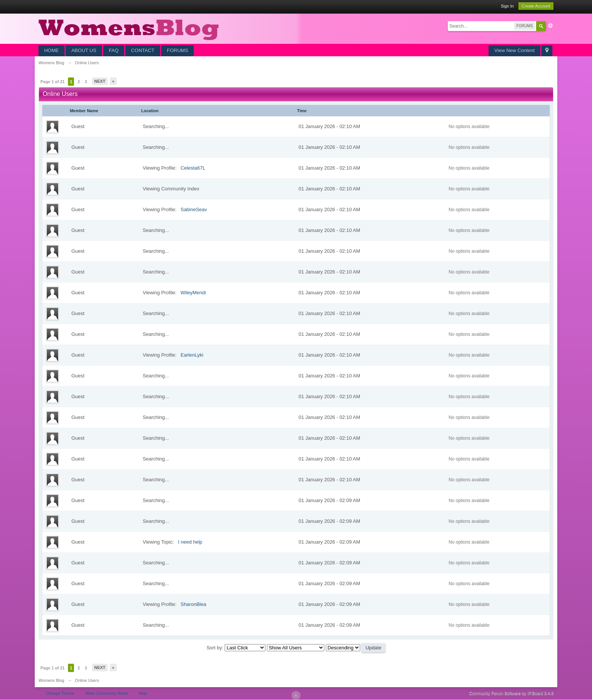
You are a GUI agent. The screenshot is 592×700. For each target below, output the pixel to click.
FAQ (114, 50)
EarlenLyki (192, 355)
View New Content (514, 50)
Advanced (550, 26)
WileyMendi (193, 293)
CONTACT (143, 50)
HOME (52, 50)
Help (143, 693)
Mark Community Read (106, 693)
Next (100, 81)
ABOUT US (84, 50)
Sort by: (216, 648)
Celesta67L (193, 168)
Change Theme (60, 693)
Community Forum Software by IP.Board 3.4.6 (512, 693)
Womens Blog (51, 680)
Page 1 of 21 (52, 82)
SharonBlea (193, 604)
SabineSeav (194, 209)
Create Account (536, 6)
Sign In (507, 6)
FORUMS (177, 50)
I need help (190, 542)
